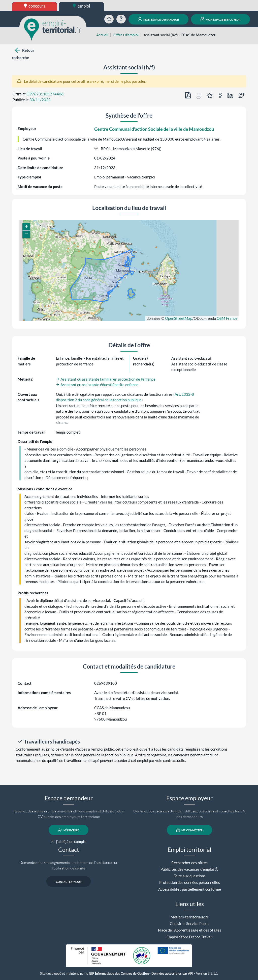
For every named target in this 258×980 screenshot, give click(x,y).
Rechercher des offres (189, 863)
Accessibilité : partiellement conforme (190, 889)
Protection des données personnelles (190, 882)
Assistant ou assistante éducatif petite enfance (97, 385)
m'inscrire (69, 830)
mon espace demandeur (158, 19)
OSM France (227, 318)
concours (35, 6)
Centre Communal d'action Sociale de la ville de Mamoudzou (154, 129)
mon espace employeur (221, 19)
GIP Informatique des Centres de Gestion (119, 974)
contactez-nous (69, 882)
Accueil (102, 35)
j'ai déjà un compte (69, 841)
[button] (26, 227)
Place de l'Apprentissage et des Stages (190, 930)
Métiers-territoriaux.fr (189, 917)
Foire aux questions (190, 876)
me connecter (190, 830)
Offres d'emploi (126, 35)
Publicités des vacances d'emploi (187, 869)
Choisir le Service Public (190, 923)
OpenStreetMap (179, 318)
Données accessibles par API (172, 974)
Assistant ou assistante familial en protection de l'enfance (106, 379)
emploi (81, 6)
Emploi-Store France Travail (190, 937)
